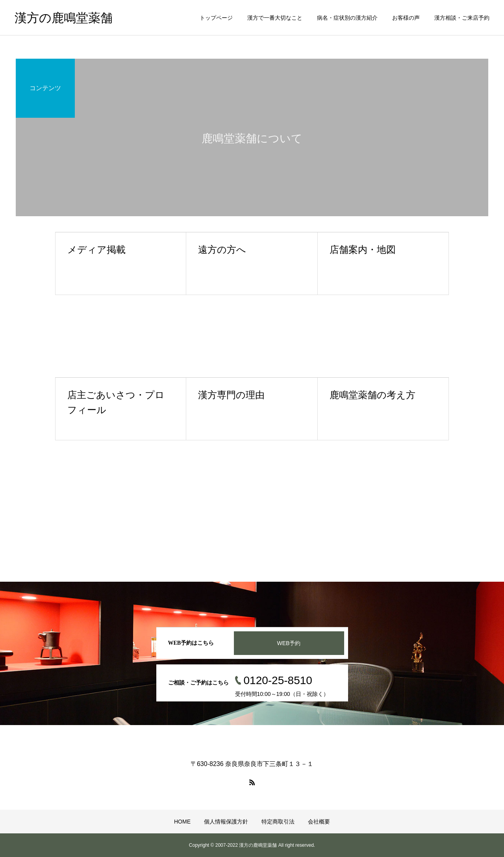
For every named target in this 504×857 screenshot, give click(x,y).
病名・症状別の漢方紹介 (347, 18)
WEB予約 (289, 643)
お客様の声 (406, 18)
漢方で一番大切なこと (275, 18)
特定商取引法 (278, 822)
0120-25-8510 (278, 680)
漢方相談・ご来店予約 (462, 18)
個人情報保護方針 (226, 822)
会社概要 (319, 822)
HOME (182, 822)
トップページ (216, 18)
